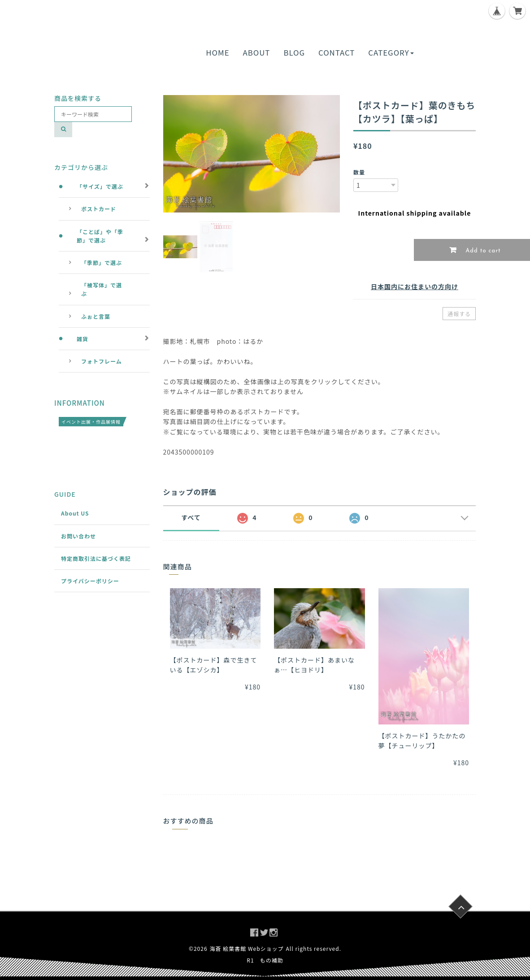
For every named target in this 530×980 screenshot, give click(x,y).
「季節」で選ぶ (102, 262)
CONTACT (337, 52)
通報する (459, 314)
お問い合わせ (78, 536)
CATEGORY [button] (391, 52)
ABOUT (257, 52)
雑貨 (83, 339)
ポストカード (99, 209)
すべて (191, 517)
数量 (359, 172)
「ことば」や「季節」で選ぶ (100, 236)
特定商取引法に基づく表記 (96, 558)
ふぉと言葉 (96, 316)
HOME (217, 52)
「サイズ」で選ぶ (100, 186)
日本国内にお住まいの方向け (415, 286)
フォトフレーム (102, 361)
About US (75, 513)
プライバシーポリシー (90, 581)
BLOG (294, 52)
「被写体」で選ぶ (102, 289)
